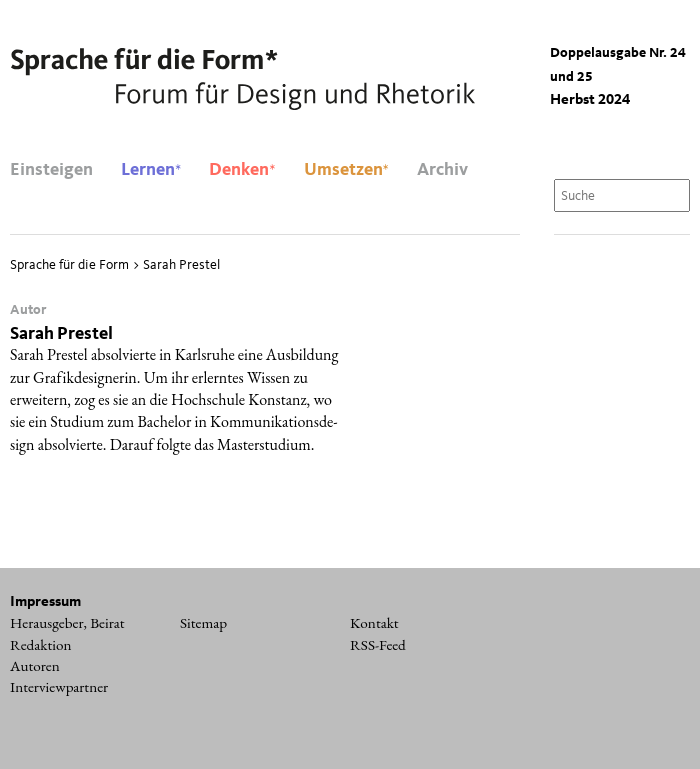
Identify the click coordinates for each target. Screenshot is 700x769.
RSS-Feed (378, 645)
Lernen (151, 170)
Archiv (442, 170)
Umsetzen (346, 170)
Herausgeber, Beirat (67, 623)
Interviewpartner (59, 687)
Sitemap (203, 623)
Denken (242, 170)
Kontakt (374, 623)
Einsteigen (51, 170)
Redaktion (41, 645)
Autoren (35, 666)
